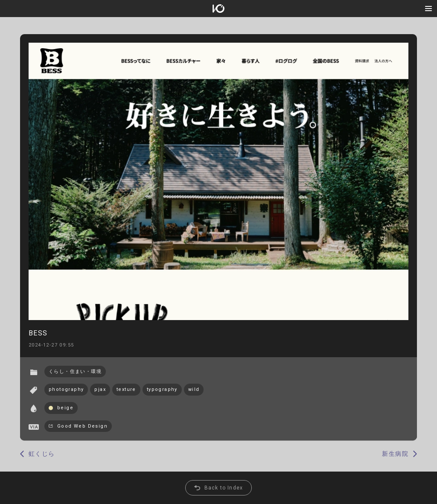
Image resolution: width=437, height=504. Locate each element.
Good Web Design (82, 426)
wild (194, 389)
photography (66, 389)
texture (126, 389)
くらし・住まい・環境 (75, 371)
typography (162, 389)
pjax (100, 389)
